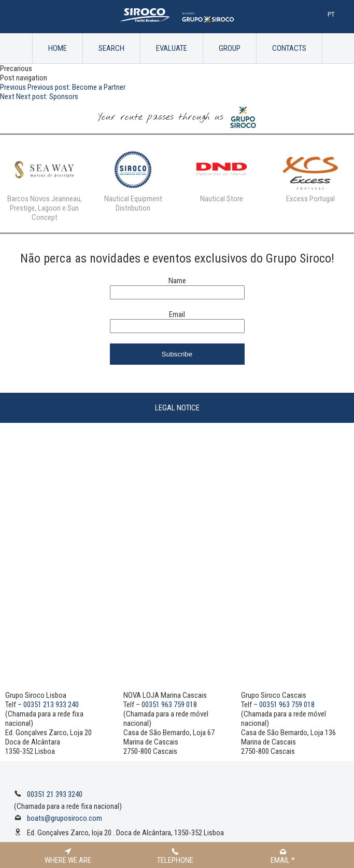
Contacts (289, 48)
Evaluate (172, 48)
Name (177, 281)
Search (111, 48)
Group (230, 48)
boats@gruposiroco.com (65, 818)
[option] (44, 184)
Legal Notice (177, 408)
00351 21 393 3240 (55, 794)
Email (177, 314)
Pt (331, 14)
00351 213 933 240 (51, 705)
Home (58, 48)
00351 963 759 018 (169, 705)
